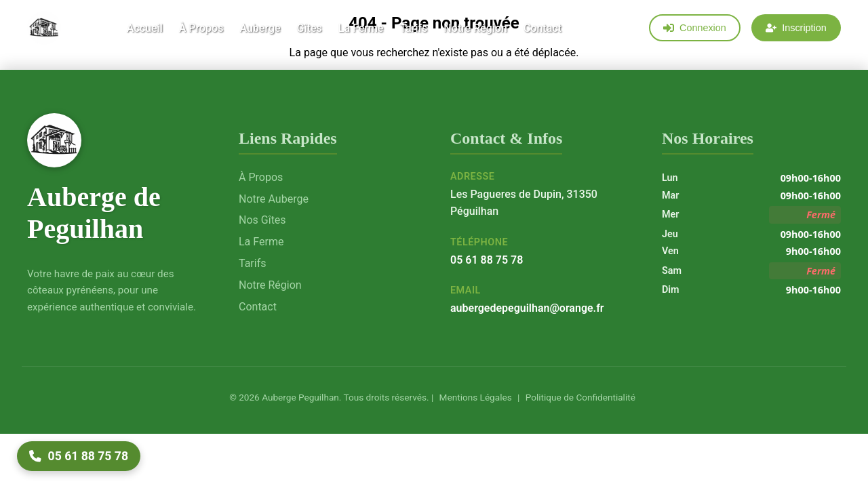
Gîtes (310, 28)
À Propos (201, 28)
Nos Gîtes (262, 220)
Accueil (145, 28)
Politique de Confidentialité (579, 397)
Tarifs (413, 28)
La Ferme (361, 28)
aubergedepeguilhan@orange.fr (527, 308)
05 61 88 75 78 (487, 260)
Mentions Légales (474, 397)
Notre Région (475, 28)
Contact (542, 28)
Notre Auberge (274, 199)
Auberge (260, 28)
